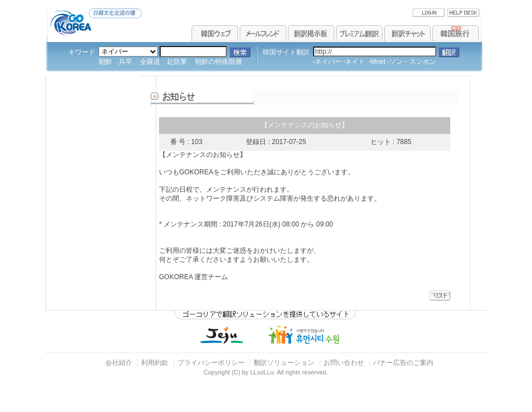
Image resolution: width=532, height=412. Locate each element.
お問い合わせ (345, 363)
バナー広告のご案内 (403, 363)
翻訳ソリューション (284, 363)
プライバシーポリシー (211, 363)
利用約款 (155, 363)
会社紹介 (119, 363)
